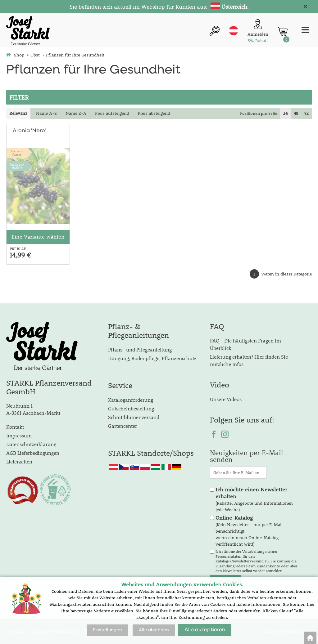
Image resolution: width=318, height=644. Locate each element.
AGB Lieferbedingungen (33, 453)
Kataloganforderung (131, 400)
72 (307, 113)
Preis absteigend (154, 113)
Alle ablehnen (154, 630)
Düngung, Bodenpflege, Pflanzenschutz (152, 358)
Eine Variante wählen (38, 237)
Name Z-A (76, 113)
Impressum (19, 435)
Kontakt (15, 427)
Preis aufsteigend (112, 113)
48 (296, 113)
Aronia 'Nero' (29, 131)
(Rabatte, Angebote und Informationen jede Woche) (254, 499)
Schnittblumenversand (134, 417)
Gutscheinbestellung (131, 408)
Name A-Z (46, 113)
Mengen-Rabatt (17, 166)
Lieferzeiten (19, 461)
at (234, 31)
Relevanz (18, 113)
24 (285, 113)
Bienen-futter (17, 153)
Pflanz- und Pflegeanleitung (140, 349)
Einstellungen (107, 630)
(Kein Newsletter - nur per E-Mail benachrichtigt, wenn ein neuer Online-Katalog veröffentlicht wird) (249, 531)
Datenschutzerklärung (31, 444)
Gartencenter (123, 426)
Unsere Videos (226, 399)
